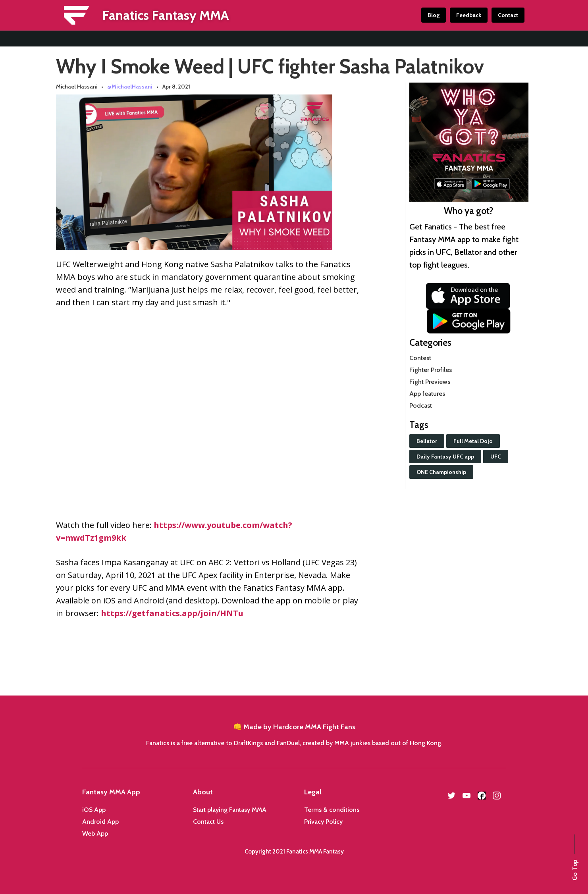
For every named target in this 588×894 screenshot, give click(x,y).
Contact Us (208, 822)
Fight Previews (430, 382)
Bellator (427, 441)
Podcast (421, 406)
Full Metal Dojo (473, 441)
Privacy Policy (323, 822)
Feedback (469, 15)
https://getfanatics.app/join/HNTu (172, 613)
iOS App (94, 810)
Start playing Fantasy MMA (230, 810)
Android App (100, 822)
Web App (95, 833)
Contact (508, 15)
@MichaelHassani (130, 87)
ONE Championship (441, 472)
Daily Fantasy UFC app (445, 457)
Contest (420, 358)
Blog (434, 15)
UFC (496, 457)
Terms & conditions (332, 810)
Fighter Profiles (431, 370)
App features (427, 394)
